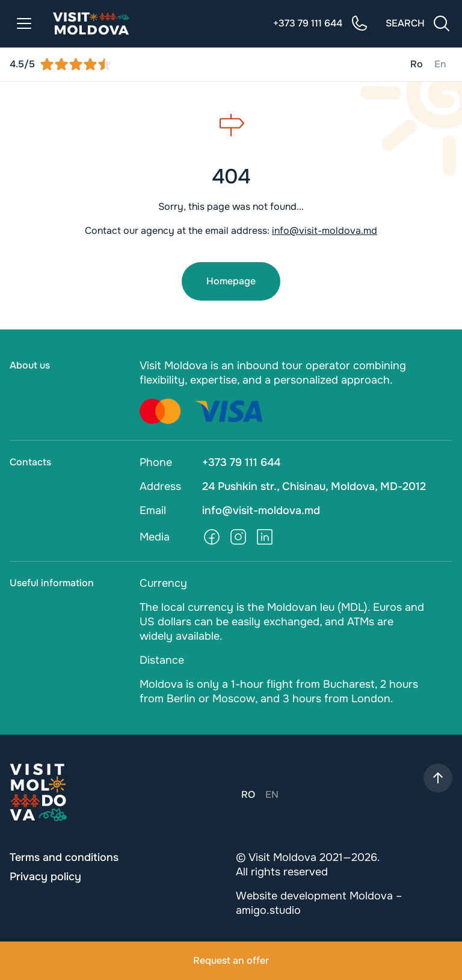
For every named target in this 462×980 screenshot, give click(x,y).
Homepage (231, 281)
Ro (417, 64)
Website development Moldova (314, 896)
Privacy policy (45, 877)
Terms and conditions (64, 857)
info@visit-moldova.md (325, 231)
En (440, 64)
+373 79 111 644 (241, 462)
